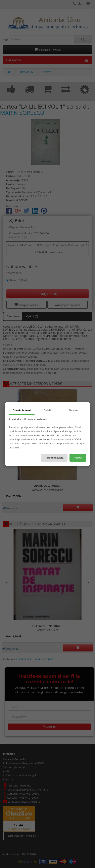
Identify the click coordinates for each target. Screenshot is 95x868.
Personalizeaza (54, 458)
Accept (78, 458)
